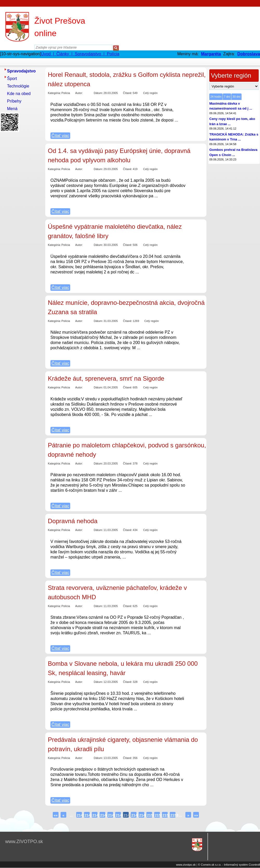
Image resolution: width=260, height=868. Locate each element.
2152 (165, 815)
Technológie (18, 86)
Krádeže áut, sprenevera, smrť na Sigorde (106, 378)
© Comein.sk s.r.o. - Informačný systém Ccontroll (229, 865)
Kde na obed (19, 94)
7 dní (227, 97)
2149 (142, 815)
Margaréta (211, 54)
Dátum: (98, 93)
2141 (79, 815)
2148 (134, 815)
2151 (157, 815)
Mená (12, 109)
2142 (87, 815)
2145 (110, 815)
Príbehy (14, 101)
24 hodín (216, 97)
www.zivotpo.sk (186, 865)
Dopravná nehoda (73, 521)
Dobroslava (249, 54)
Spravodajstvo (21, 71)
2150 (149, 815)
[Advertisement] (21, 212)
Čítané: (128, 93)
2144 (103, 815)
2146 (118, 815)
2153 (173, 815)
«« (56, 815)
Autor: (79, 93)
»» (196, 815)
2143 (95, 815)
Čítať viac (60, 136)
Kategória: (54, 93)
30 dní (236, 97)
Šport (12, 79)
